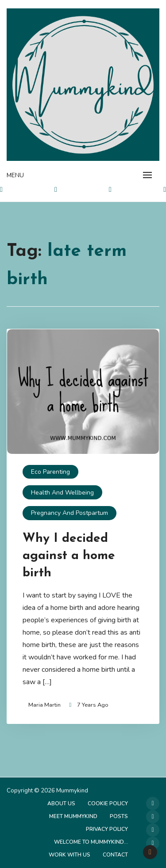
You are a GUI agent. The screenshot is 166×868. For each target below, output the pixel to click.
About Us (61, 803)
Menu (15, 175)
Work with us (69, 855)
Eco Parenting (50, 472)
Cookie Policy (108, 803)
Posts (119, 816)
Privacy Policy (107, 829)
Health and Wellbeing (62, 493)
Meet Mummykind (73, 816)
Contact (115, 855)
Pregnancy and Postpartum (69, 513)
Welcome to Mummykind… (91, 842)
